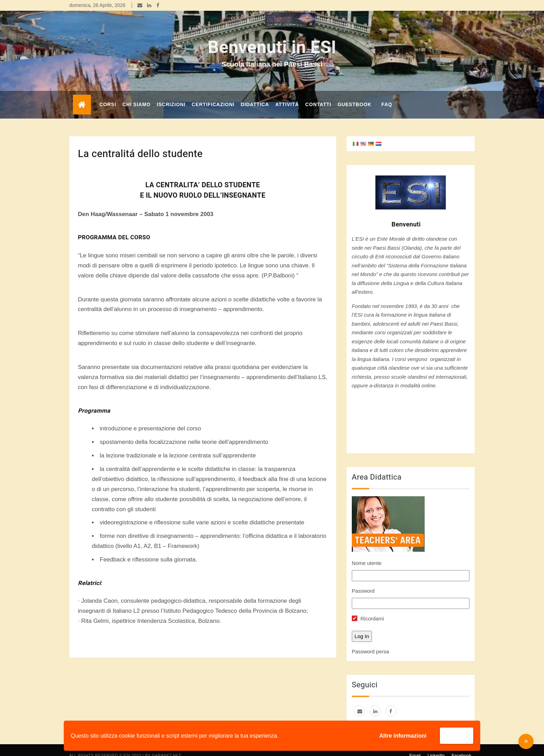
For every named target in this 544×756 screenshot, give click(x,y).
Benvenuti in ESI (272, 37)
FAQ (387, 94)
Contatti (318, 94)
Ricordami (368, 608)
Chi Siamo (137, 94)
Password (363, 580)
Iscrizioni (171, 94)
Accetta (457, 735)
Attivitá (287, 94)
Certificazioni (213, 94)
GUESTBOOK (354, 94)
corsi (108, 94)
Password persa (371, 641)
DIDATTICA (255, 94)
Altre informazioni (403, 736)
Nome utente (367, 553)
